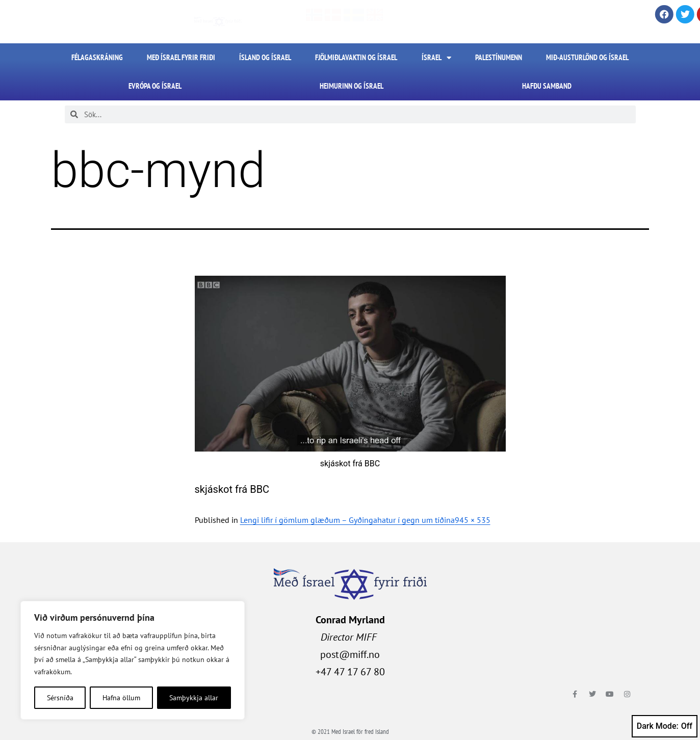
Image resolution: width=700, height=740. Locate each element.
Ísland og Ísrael (265, 57)
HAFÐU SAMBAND (547, 86)
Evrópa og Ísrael (155, 86)
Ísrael (436, 58)
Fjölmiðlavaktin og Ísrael (356, 57)
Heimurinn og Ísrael (352, 86)
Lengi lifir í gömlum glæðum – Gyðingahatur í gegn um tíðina (347, 520)
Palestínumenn (499, 57)
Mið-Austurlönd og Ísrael (587, 57)
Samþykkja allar (194, 698)
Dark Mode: (665, 726)
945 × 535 (473, 520)
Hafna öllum (121, 698)
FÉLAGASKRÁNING (97, 57)
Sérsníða (60, 698)
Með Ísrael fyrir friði (181, 57)
